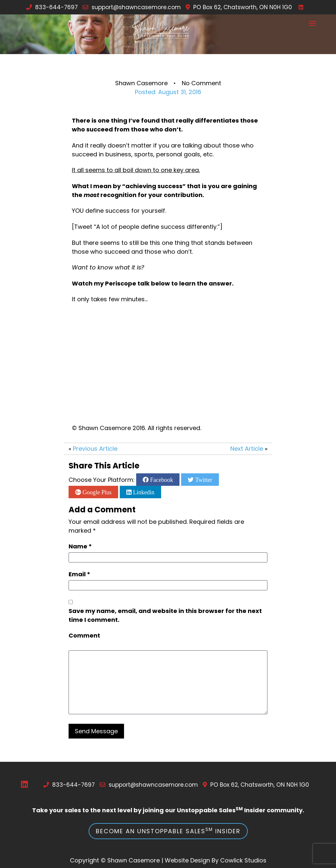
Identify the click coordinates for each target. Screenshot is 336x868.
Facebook (161, 480)
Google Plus (96, 492)
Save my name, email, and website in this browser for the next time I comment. (165, 615)
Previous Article (95, 449)
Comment (84, 635)
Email (79, 574)
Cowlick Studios (243, 860)
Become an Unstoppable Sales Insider (168, 831)
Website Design (187, 860)
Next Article (247, 449)
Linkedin (143, 492)
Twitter (203, 480)
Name (80, 546)
